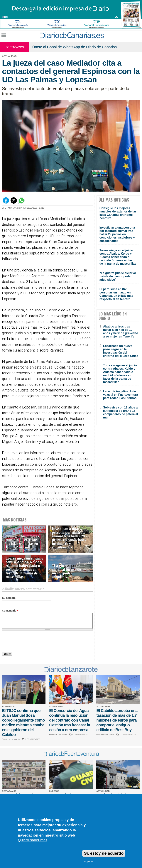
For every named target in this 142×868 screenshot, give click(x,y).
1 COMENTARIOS (33, 739)
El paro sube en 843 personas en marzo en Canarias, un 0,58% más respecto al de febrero (116, 294)
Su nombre (9, 598)
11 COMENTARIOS (128, 735)
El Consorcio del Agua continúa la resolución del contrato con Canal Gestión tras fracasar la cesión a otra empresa (70, 720)
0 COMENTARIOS (19, 208)
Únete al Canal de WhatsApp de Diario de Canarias (74, 47)
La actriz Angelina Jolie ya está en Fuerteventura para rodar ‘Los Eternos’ (121, 395)
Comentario (10, 611)
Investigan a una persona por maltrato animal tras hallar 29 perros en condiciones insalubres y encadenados (69, 538)
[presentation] (30, 642)
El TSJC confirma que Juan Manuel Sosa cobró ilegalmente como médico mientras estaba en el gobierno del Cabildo (23, 723)
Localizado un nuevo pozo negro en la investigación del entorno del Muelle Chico (121, 351)
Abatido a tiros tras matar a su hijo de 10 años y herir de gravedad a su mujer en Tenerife (121, 331)
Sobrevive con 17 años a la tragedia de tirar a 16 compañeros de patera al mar (121, 412)
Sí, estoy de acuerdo (104, 853)
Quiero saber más (33, 840)
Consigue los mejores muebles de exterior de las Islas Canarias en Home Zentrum (23, 542)
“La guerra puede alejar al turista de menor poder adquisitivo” (66, 571)
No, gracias (88, 861)
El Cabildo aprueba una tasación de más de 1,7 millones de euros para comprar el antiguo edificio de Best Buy (117, 720)
